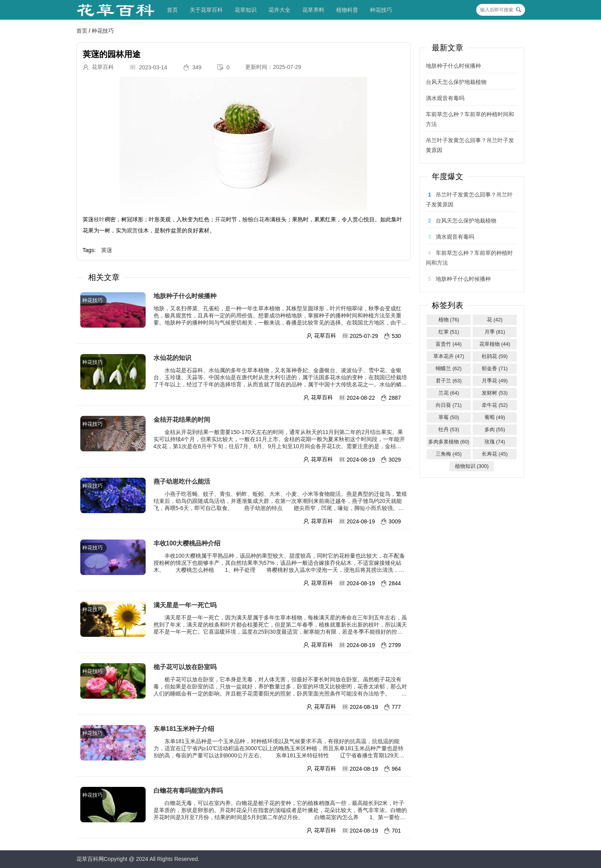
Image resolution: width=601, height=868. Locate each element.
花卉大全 (279, 10)
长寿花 (495, 454)
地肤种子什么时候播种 (185, 296)
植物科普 (347, 10)
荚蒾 (107, 250)
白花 (259, 219)
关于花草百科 (206, 10)
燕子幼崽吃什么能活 (182, 481)
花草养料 (313, 10)
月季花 (495, 381)
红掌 (449, 332)
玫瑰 (495, 442)
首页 (172, 10)
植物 (449, 320)
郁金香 (495, 368)
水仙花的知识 (172, 358)
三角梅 (449, 454)
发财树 (495, 393)
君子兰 (449, 381)
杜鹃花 (495, 356)
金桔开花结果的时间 (182, 420)
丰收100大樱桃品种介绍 (187, 543)
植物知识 (472, 466)
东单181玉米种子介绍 (184, 729)
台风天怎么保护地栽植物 (456, 82)
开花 (220, 219)
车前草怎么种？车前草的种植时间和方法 (470, 119)
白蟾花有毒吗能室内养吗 (188, 791)
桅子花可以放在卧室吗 (185, 667)
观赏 (132, 230)
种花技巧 (381, 10)
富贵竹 (449, 344)
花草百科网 (90, 859)
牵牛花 (495, 405)
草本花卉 (449, 356)
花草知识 (246, 10)
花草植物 (495, 344)
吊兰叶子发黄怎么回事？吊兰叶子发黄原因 (470, 145)
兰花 (449, 393)
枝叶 (99, 219)
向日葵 (449, 405)
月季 (495, 332)
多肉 (495, 429)
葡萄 (495, 417)
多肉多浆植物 (449, 442)
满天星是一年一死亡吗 (185, 605)
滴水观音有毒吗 (445, 98)
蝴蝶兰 (449, 368)
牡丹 (449, 429)
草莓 (449, 417)
